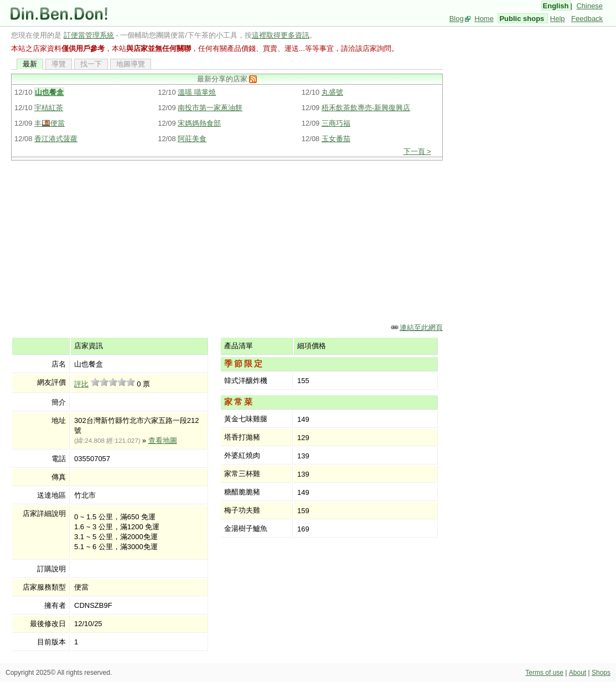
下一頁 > (417, 151)
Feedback (587, 19)
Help (558, 19)
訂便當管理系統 (89, 35)
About (578, 673)
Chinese (589, 6)
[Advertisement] (227, 241)
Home (484, 19)
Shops (601, 673)
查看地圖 (163, 440)
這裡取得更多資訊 (281, 35)
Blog (457, 19)
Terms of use (544, 673)
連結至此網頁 (421, 327)
